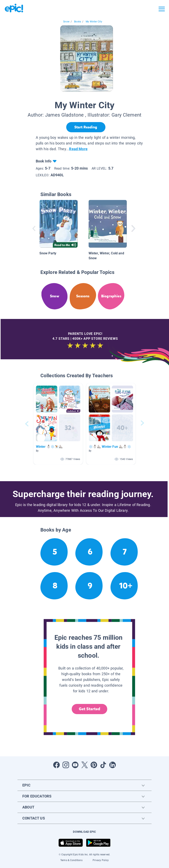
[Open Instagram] (66, 765)
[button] (58, 424)
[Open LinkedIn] (113, 765)
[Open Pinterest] (94, 765)
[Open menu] (162, 9)
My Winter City (94, 22)
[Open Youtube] (75, 765)
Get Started (90, 709)
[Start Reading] (86, 127)
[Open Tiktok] (103, 765)
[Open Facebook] (56, 765)
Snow (66, 22)
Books (78, 22)
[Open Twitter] (84, 765)
